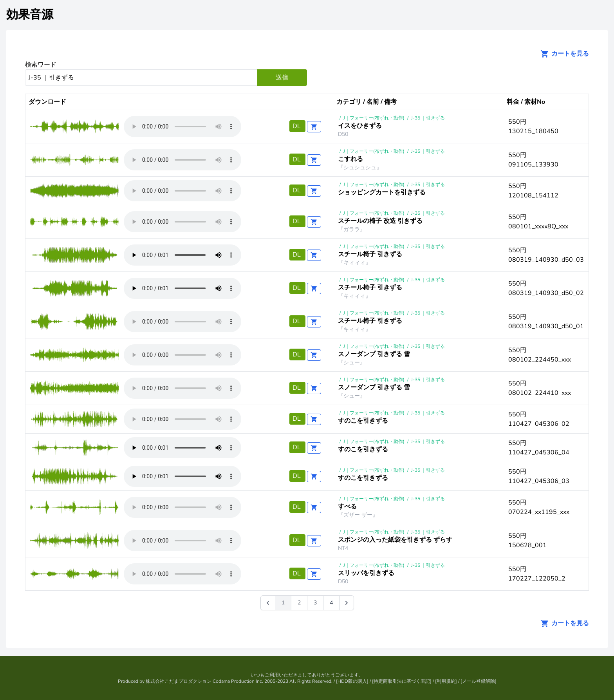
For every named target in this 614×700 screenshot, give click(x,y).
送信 (282, 78)
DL (297, 126)
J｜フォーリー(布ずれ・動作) (374, 118)
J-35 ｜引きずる (428, 118)
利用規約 (446, 681)
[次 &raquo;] (347, 603)
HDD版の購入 (352, 681)
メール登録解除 (479, 681)
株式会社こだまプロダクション (179, 681)
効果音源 (30, 15)
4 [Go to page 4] (331, 603)
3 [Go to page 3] (315, 603)
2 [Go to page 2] (299, 603)
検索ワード (41, 65)
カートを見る (562, 54)
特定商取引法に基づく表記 (402, 681)
